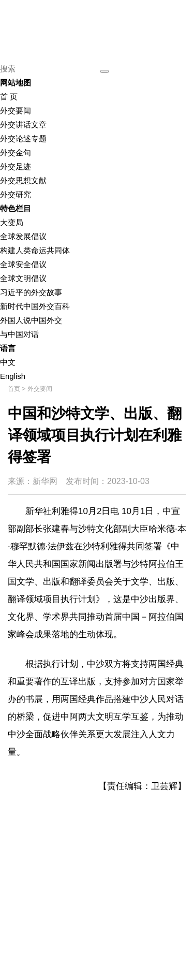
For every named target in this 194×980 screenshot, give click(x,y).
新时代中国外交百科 (35, 306)
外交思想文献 (23, 180)
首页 (14, 389)
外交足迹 (16, 166)
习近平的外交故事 (31, 292)
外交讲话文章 (23, 125)
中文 (8, 362)
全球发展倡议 (23, 236)
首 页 (9, 97)
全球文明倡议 (23, 278)
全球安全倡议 (23, 264)
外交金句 (16, 152)
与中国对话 (19, 334)
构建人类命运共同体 (35, 250)
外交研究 (16, 194)
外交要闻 (16, 111)
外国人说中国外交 (31, 320)
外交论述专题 (23, 138)
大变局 (12, 222)
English (13, 376)
